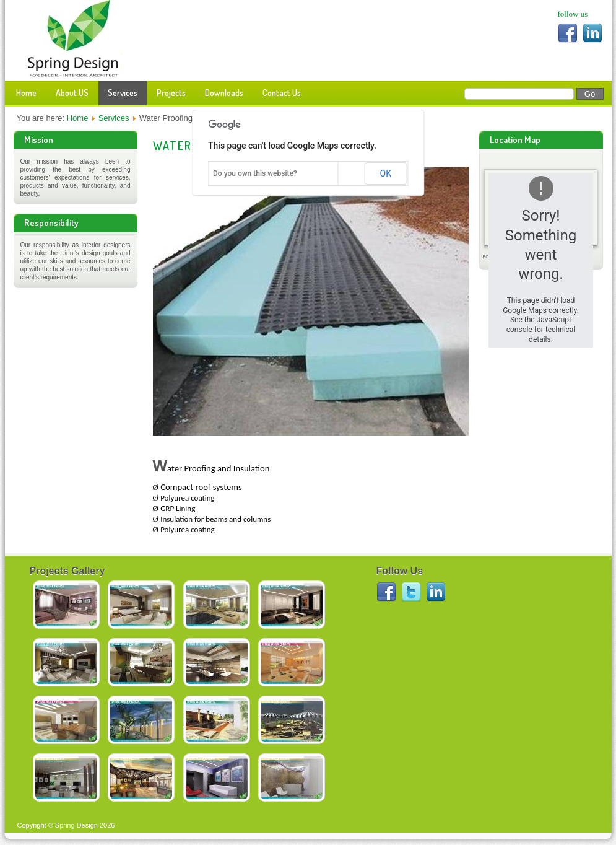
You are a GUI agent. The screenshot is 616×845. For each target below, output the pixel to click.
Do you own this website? (255, 173)
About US (72, 93)
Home (26, 93)
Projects (171, 93)
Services (123, 93)
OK (386, 173)
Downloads (224, 93)
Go (590, 94)
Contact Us (282, 93)
